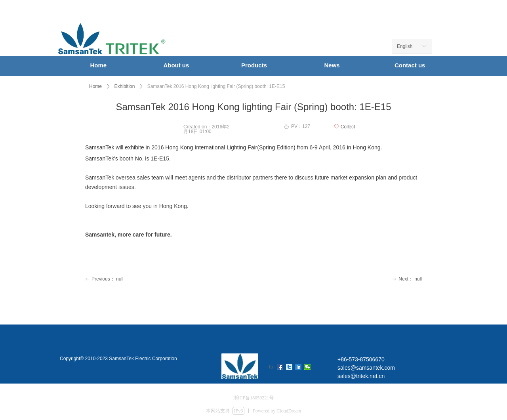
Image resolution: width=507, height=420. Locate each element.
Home (95, 86)
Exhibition (124, 86)
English (405, 46)
